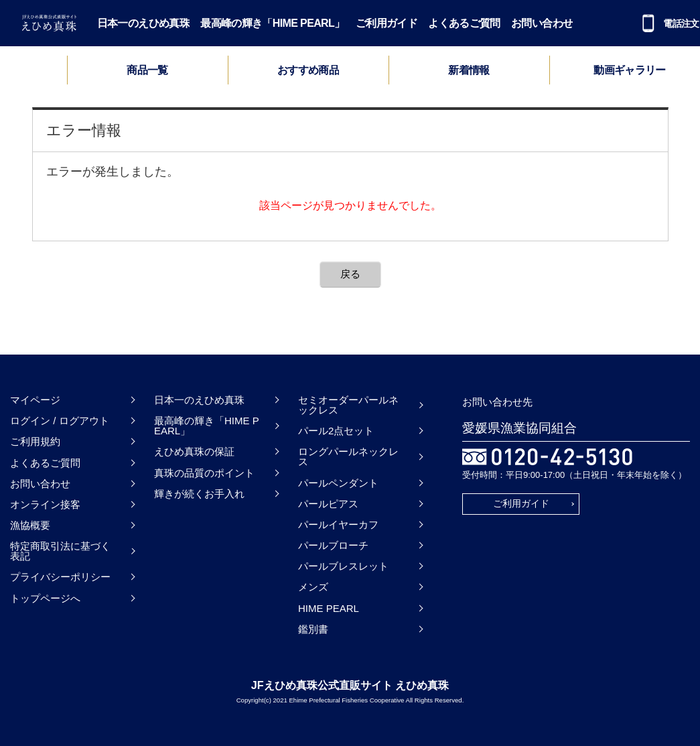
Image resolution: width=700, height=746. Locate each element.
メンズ (313, 587)
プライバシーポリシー (60, 577)
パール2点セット (336, 431)
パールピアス (328, 504)
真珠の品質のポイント (204, 473)
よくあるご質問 (464, 23)
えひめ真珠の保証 (194, 451)
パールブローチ (333, 545)
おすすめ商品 (308, 70)
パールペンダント (338, 483)
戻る (350, 274)
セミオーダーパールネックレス (348, 405)
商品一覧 (147, 70)
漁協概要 (30, 525)
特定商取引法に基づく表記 (60, 551)
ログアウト (84, 421)
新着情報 (469, 70)
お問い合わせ (542, 23)
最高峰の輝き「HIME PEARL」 (272, 23)
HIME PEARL (329, 608)
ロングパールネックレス (348, 456)
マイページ (35, 400)
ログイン (30, 421)
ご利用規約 (35, 441)
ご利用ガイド (387, 23)
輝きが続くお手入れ (199, 494)
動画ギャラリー (630, 70)
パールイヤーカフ (338, 524)
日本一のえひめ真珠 (143, 23)
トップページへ (45, 598)
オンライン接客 (45, 504)
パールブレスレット (343, 566)
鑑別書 (313, 629)
